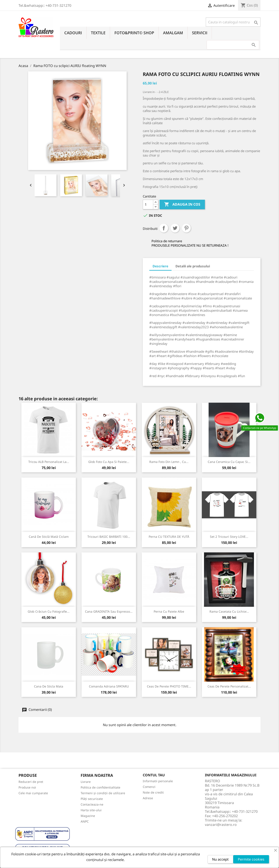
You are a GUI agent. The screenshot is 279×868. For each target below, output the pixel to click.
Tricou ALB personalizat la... (49, 462)
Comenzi (149, 787)
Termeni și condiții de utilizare (103, 793)
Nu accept (220, 859)
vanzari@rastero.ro (221, 825)
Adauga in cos (182, 205)
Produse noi (27, 787)
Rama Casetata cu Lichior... (229, 611)
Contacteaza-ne (92, 804)
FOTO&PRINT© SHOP (134, 33)
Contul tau (154, 775)
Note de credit (153, 792)
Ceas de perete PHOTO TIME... (169, 686)
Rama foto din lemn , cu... (169, 462)
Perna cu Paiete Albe (169, 611)
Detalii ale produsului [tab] (193, 266)
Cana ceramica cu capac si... (229, 462)
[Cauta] (233, 22)
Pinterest (186, 228)
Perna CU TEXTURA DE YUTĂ (169, 537)
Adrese (148, 798)
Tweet (175, 228)
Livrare (86, 782)
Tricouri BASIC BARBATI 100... (109, 537)
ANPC (85, 821)
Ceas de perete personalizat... (229, 686)
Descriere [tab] (160, 266)
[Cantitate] (148, 205)
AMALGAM (173, 33)
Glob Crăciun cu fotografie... (49, 611)
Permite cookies (251, 859)
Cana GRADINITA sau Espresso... (109, 611)
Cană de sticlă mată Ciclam (49, 537)
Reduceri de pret (31, 782)
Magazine (88, 816)
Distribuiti (164, 228)
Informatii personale (158, 781)
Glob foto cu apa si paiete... (109, 462)
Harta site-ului (91, 810)
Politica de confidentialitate (100, 787)
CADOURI (73, 33)
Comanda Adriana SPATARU (109, 686)
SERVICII (200, 33)
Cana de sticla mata (49, 686)
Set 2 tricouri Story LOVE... (229, 537)
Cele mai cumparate (33, 793)
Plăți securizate (92, 799)
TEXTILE (98, 33)
